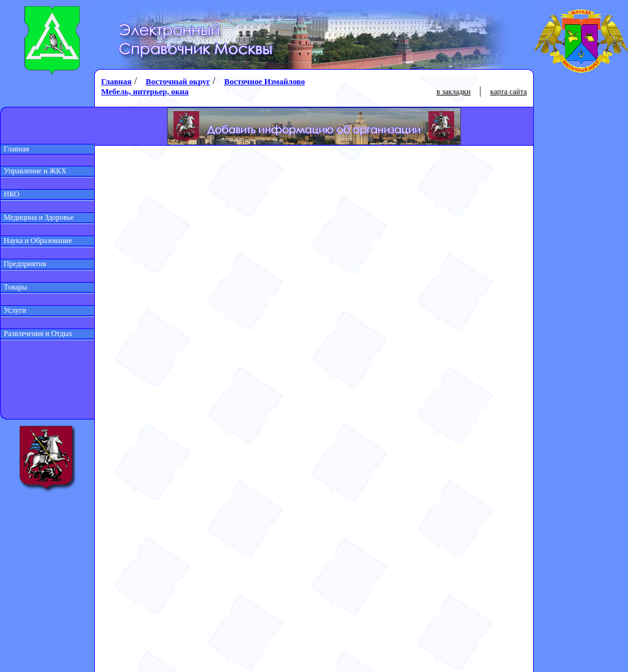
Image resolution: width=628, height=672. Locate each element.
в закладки (453, 92)
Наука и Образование (36, 241)
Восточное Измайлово (264, 81)
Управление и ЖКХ (34, 171)
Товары (14, 287)
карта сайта (509, 92)
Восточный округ (178, 81)
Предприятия (24, 264)
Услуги (14, 310)
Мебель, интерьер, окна (145, 91)
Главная (15, 149)
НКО (10, 194)
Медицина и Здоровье (37, 217)
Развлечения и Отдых (36, 333)
